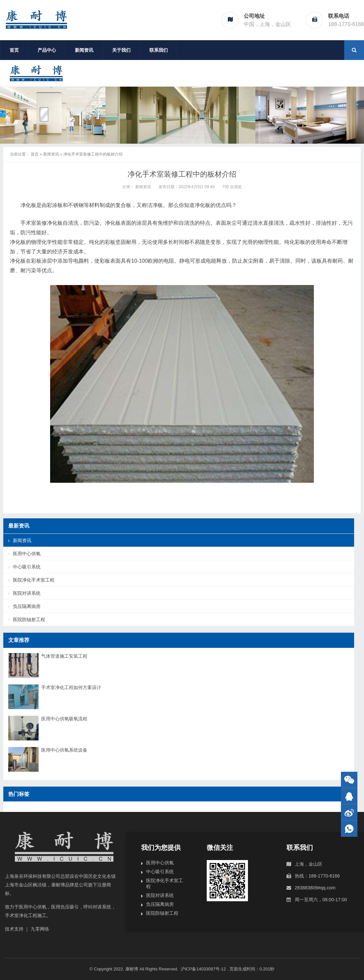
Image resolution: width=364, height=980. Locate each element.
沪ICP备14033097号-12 (204, 969)
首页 (14, 50)
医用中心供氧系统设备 (64, 750)
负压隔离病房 (27, 606)
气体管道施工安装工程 (64, 656)
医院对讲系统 (27, 593)
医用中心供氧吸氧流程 (64, 719)
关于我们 (121, 50)
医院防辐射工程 (29, 620)
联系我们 (159, 50)
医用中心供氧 (27, 554)
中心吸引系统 (27, 567)
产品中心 (47, 50)
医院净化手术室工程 (34, 580)
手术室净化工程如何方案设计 (71, 687)
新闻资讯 (84, 50)
